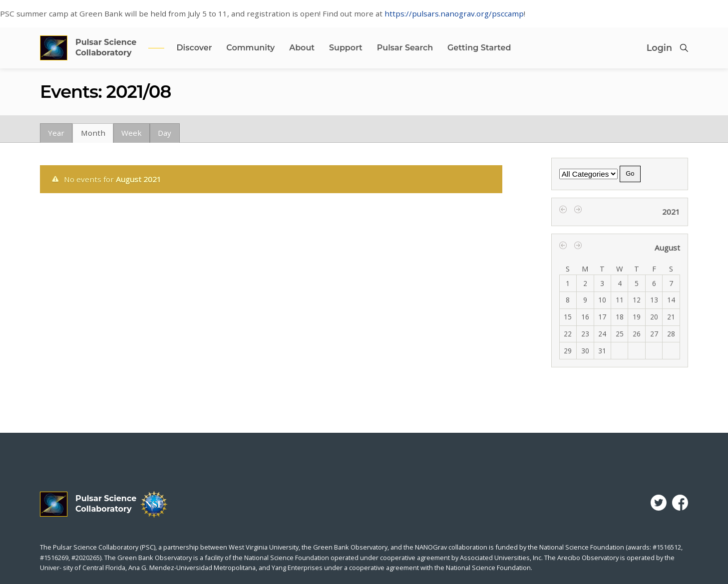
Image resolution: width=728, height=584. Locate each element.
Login (659, 48)
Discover (194, 48)
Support (346, 48)
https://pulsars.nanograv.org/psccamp (454, 13)
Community (250, 48)
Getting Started (479, 48)
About (302, 48)
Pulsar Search (405, 48)
